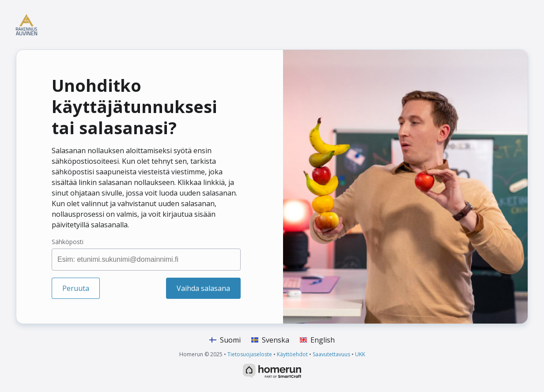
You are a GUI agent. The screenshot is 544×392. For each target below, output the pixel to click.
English (317, 340)
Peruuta (76, 288)
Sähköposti (68, 242)
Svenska (270, 340)
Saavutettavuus (331, 354)
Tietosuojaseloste (250, 354)
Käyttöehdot (292, 354)
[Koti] (76, 25)
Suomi (225, 340)
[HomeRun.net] (272, 370)
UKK (360, 354)
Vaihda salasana (203, 288)
